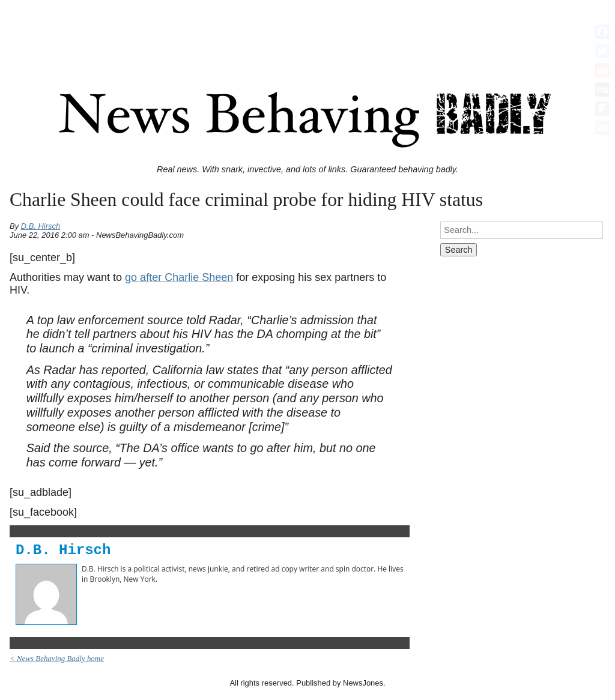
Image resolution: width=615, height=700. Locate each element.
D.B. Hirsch (41, 226)
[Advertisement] (307, 32)
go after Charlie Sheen (179, 277)
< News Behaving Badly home (57, 658)
